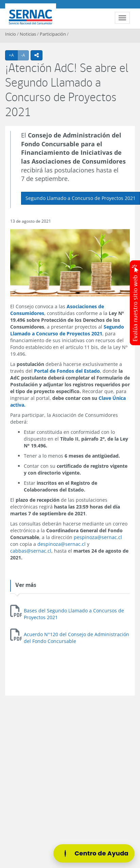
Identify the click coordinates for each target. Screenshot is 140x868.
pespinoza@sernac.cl (98, 537)
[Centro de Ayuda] (94, 853)
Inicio (11, 34)
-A (25, 55)
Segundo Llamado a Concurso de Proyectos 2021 (81, 198)
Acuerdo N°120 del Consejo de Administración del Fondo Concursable (76, 638)
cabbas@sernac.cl (31, 551)
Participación (53, 34)
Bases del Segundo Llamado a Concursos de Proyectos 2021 (74, 614)
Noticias (28, 34)
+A (13, 55)
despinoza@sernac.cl (62, 544)
